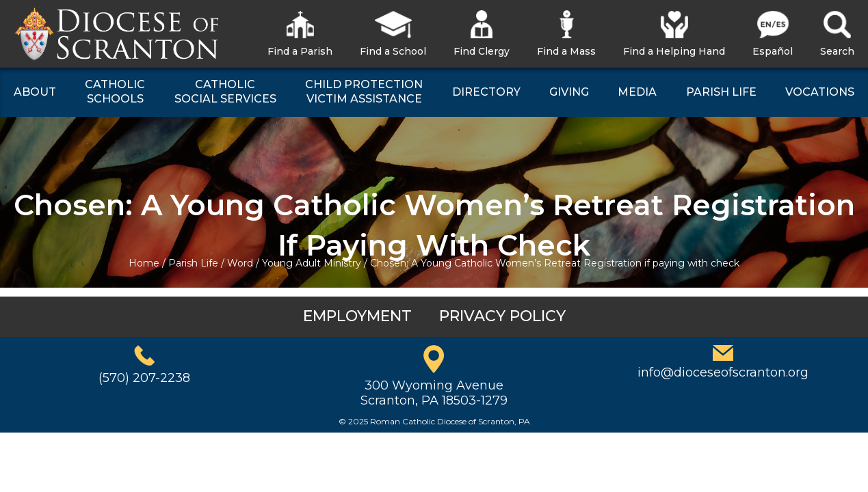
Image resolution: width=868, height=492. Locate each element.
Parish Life (193, 263)
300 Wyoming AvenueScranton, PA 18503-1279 (434, 393)
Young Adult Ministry (312, 263)
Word (240, 263)
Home (144, 263)
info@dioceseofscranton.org (723, 372)
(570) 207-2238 (144, 378)
